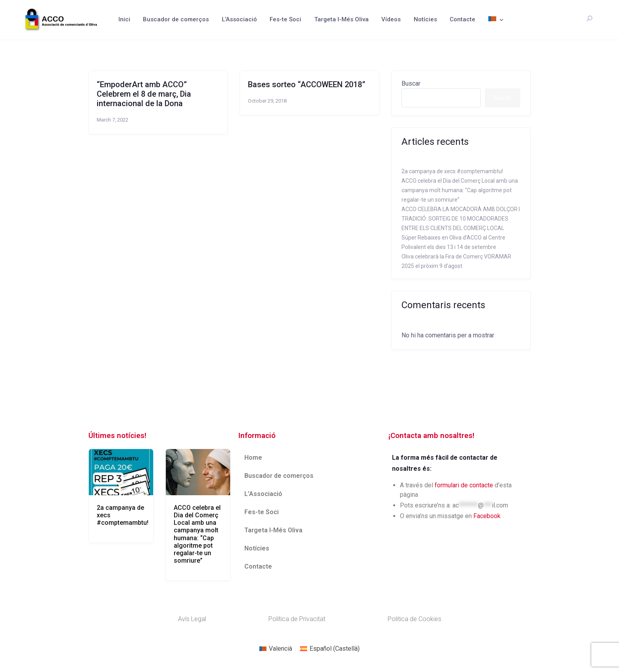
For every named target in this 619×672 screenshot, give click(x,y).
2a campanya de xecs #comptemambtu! (452, 171)
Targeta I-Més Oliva (341, 19)
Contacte (462, 19)
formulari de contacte (464, 485)
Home (253, 458)
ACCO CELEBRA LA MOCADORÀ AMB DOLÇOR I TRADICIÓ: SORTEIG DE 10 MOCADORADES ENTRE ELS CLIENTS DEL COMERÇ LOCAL (461, 219)
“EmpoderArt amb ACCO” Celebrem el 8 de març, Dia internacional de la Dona (144, 94)
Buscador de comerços (176, 19)
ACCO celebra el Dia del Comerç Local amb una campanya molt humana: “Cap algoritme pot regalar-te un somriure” (460, 190)
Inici (124, 19)
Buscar (411, 83)
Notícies (425, 19)
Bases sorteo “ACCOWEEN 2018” (307, 84)
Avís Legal (192, 619)
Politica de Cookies (415, 619)
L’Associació (239, 19)
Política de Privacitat (297, 619)
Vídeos (391, 19)
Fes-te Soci (285, 19)
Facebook (487, 516)
